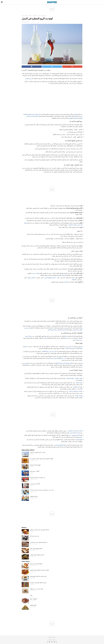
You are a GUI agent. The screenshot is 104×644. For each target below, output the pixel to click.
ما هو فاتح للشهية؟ (34, 496)
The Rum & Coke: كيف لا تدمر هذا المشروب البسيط (42, 490)
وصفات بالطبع (44, 16)
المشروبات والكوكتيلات (36, 16)
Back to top (52, 637)
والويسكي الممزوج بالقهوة (76, 118)
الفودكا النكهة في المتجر (60, 445)
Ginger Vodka (79, 396)
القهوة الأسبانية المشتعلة (35, 465)
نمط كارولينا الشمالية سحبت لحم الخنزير (39, 542)
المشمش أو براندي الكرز (32, 116)
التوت (58, 278)
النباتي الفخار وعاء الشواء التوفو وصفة (38, 576)
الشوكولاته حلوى (34, 599)
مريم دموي (80, 340)
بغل (57, 338)
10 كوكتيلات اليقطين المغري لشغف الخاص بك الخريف (42, 459)
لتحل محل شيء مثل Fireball (49, 351)
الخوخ (29, 278)
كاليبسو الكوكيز (33, 605)
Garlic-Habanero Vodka (76, 391)
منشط (66, 338)
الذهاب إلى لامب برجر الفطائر (36, 589)
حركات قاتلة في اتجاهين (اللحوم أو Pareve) (40, 530)
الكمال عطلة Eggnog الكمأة (36, 549)
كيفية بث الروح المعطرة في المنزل (38, 452)
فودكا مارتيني (28, 336)
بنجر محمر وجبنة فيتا (34, 536)
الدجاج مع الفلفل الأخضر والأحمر (37, 555)
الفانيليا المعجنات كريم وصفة (36, 564)
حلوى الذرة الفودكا (78, 387)
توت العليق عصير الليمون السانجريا (37, 478)
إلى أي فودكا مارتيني (74, 433)
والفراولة (74, 280)
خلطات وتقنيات (24, 16)
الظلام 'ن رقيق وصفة (35, 471)
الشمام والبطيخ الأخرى (50, 278)
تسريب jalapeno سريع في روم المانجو (57, 358)
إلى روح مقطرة (29, 78)
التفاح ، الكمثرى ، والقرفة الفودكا (74, 378)
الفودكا (76, 114)
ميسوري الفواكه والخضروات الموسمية (38, 583)
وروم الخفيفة (31, 114)
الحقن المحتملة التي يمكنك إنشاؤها (64, 363)
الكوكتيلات (30, 16)
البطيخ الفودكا (79, 440)
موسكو (45, 338)
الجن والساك (37, 114)
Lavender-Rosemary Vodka (75, 431)
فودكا (75, 338)
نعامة (31, 595)
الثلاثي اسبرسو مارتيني (35, 484)
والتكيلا (26, 114)
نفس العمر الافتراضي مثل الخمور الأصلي (57, 330)
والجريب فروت (35, 273)
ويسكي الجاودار (69, 348)
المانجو (33, 278)
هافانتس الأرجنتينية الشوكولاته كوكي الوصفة (39, 570)
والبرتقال (64, 275)
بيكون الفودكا (79, 383)
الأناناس (65, 282)
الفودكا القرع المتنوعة (77, 435)
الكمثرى (76, 348)
